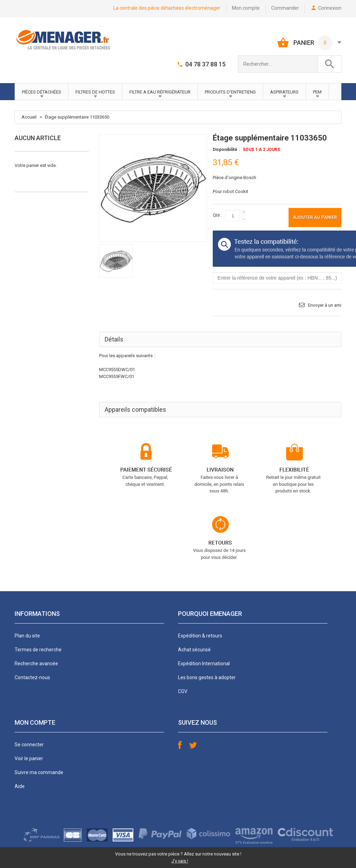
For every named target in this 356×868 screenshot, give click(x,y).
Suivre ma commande (39, 772)
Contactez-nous (32, 677)
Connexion (330, 8)
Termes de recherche (38, 650)
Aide (20, 786)
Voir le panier (29, 758)
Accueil (29, 117)
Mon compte (246, 8)
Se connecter (29, 745)
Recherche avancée (36, 664)
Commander (285, 8)
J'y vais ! (180, 861)
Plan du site (27, 636)
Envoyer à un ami (325, 305)
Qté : (217, 215)
